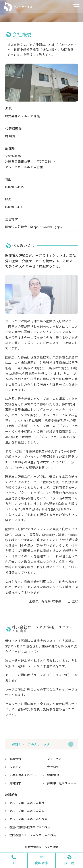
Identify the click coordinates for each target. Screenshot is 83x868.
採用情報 (53, 775)
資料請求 (15, 783)
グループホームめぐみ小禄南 (28, 819)
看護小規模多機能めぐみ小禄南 (30, 827)
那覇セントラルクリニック (31, 744)
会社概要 (53, 767)
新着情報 (15, 759)
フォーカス (54, 759)
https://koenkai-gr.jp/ (46, 227)
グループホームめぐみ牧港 (27, 803)
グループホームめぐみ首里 (27, 811)
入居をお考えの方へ (23, 775)
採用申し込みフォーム (62, 783)
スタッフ (15, 767)
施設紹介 (11, 794)
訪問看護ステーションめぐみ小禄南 (33, 835)
